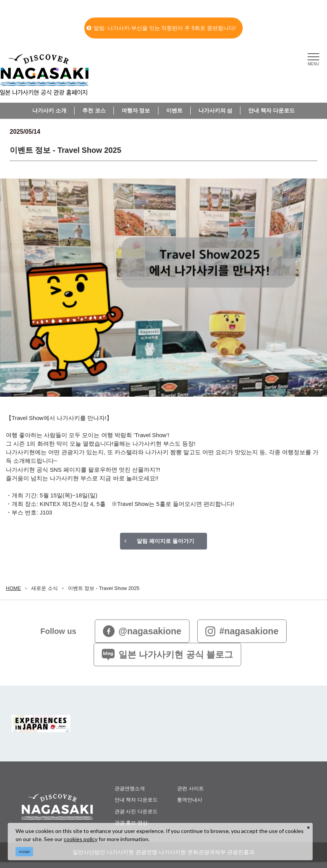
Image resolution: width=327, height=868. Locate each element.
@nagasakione (142, 631)
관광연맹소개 (130, 788)
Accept (24, 852)
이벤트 (174, 110)
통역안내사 (190, 800)
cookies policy (81, 839)
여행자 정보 (136, 110)
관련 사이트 (190, 788)
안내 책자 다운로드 (271, 110)
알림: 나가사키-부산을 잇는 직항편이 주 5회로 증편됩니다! (161, 28)
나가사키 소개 (49, 110)
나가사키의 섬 (216, 110)
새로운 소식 (44, 588)
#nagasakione (242, 631)
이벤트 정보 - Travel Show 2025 (104, 588)
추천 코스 (94, 110)
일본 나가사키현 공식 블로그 (167, 654)
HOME (13, 588)
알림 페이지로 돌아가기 (165, 541)
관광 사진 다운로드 (136, 811)
